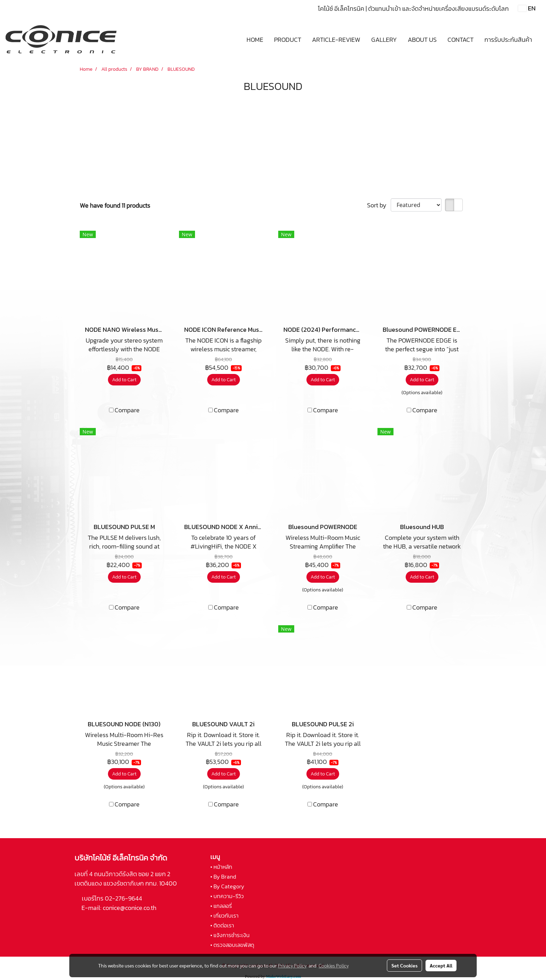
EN (527, 8)
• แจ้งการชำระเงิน (230, 935)
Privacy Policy (292, 965)
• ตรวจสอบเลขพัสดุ (232, 945)
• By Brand (223, 876)
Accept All (441, 965)
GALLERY (384, 40)
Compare (127, 410)
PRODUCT (288, 40)
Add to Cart (124, 380)
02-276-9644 (123, 898)
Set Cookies (404, 965)
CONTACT (461, 40)
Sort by (379, 205)
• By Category (227, 886)
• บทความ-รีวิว (227, 896)
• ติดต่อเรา (222, 925)
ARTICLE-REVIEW (336, 40)
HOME (255, 40)
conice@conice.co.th (130, 908)
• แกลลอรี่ (221, 906)
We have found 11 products (115, 205)
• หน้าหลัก (221, 867)
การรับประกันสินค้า (508, 40)
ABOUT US (422, 40)
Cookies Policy (334, 965)
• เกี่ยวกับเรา (224, 916)
